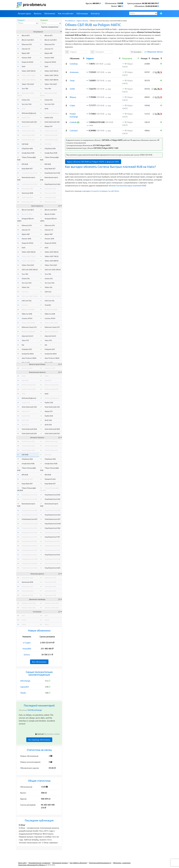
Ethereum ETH (27, 44)
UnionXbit (27, 649)
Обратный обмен (155, 52)
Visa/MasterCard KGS (29, 555)
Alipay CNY (26, 126)
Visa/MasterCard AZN (29, 568)
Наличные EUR (27, 197)
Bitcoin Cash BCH (28, 40)
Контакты (95, 13)
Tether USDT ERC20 (29, 71)
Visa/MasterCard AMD (30, 524)
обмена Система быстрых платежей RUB (127, 186)
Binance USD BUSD (28, 332)
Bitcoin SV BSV (27, 214)
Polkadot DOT (27, 349)
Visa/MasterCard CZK (29, 550)
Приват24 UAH (27, 479)
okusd (24, 620)
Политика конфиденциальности (100, 863)
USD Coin (25, 292)
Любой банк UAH (28, 140)
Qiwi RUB (25, 380)
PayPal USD (26, 118)
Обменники (50, 13)
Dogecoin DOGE (27, 62)
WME (24, 376)
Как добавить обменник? (78, 863)
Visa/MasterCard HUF (29, 533)
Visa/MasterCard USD (29, 173)
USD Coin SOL (27, 301)
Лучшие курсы (24, 13)
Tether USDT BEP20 (29, 80)
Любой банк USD (28, 131)
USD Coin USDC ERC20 (30, 270)
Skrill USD (25, 420)
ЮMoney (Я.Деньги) (29, 113)
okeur (24, 624)
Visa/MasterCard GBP (29, 510)
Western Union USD (29, 603)
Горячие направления (50, 27)
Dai (23, 345)
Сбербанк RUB (27, 148)
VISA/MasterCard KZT (30, 519)
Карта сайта (22, 863)
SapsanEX (24, 687)
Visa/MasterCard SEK (29, 541)
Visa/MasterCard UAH (30, 184)
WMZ (24, 109)
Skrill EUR (25, 425)
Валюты (38, 13)
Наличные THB (27, 595)
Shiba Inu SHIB (27, 314)
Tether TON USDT (28, 84)
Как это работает (66, 13)
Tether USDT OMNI (28, 323)
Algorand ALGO (27, 336)
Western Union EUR (29, 608)
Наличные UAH (27, 202)
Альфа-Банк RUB (28, 153)
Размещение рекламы (60, 863)
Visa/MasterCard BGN (30, 563)
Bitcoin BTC (26, 35)
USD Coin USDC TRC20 (30, 296)
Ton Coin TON (27, 104)
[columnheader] (67, 58)
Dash (24, 66)
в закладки (86, 191)
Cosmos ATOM (27, 318)
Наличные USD (27, 189)
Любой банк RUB (28, 135)
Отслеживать (136, 52)
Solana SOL (26, 100)
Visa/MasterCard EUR (29, 495)
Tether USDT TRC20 (29, 75)
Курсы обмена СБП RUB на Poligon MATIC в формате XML (93, 162)
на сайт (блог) (114, 191)
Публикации (82, 13)
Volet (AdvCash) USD (29, 122)
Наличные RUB (27, 193)
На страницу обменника (39, 740)
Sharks (23, 693)
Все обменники (39, 662)
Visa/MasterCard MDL (30, 528)
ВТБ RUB (25, 164)
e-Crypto (27, 643)
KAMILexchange (35, 710)
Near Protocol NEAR (29, 358)
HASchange (25, 681)
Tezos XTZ (25, 340)
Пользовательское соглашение (39, 863)
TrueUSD (25, 305)
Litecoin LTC (26, 49)
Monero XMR (26, 58)
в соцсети (95, 191)
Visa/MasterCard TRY (29, 537)
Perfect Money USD (29, 385)
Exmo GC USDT (27, 368)
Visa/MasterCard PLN (29, 546)
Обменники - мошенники (122, 863)
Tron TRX (25, 89)
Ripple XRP (26, 53)
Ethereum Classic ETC (29, 327)
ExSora (27, 655)
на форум (104, 191)
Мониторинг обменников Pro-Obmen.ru (32, 865)
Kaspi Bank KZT (27, 169)
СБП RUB (25, 144)
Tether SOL (26, 287)
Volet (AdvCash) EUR (29, 433)
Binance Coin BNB (28, 309)
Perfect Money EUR (29, 389)
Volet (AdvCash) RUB (29, 429)
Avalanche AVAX (28, 354)
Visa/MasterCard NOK (30, 559)
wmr (23, 615)
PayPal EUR (26, 416)
